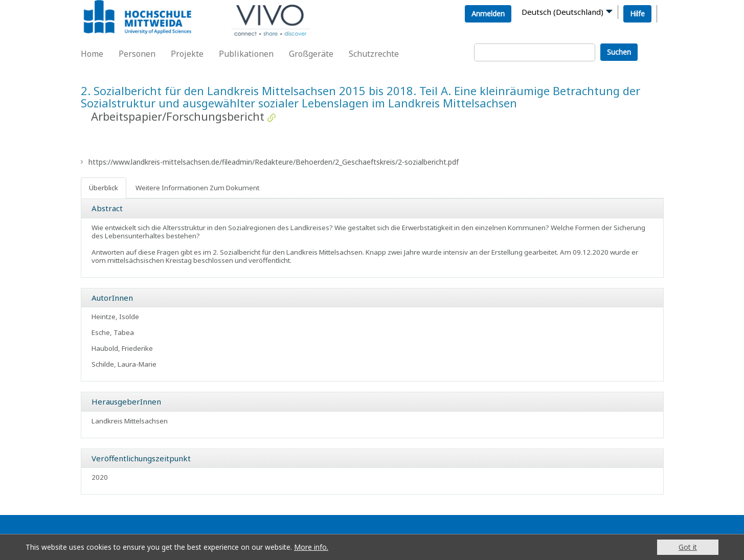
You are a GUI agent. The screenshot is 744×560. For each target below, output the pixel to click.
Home (92, 54)
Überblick (104, 188)
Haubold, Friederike (122, 348)
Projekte (187, 54)
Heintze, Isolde (115, 317)
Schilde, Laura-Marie (124, 364)
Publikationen (246, 54)
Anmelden (488, 14)
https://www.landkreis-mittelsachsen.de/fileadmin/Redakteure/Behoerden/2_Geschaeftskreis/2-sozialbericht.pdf (274, 162)
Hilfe (637, 14)
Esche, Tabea (113, 332)
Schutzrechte (374, 54)
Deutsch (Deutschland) (562, 12)
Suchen (619, 52)
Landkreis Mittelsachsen (130, 421)
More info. (311, 547)
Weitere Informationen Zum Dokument (197, 188)
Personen (137, 54)
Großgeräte (311, 54)
